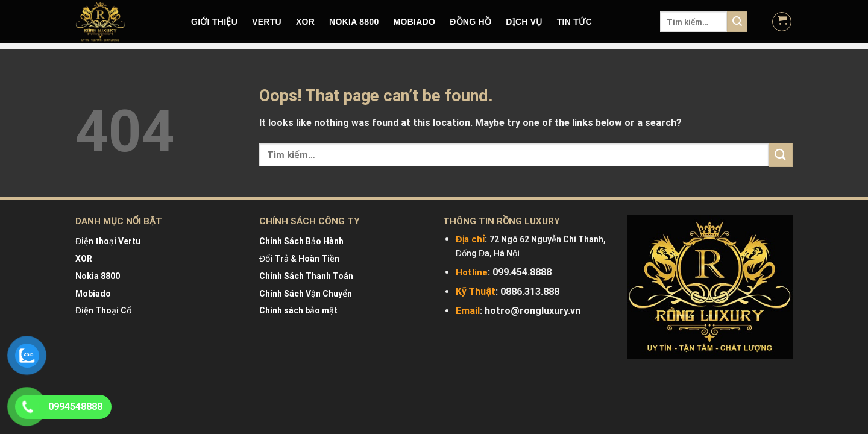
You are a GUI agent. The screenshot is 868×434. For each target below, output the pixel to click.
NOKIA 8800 (354, 22)
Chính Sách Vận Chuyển (306, 294)
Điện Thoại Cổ (103, 310)
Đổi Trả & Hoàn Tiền (299, 259)
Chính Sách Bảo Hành (301, 241)
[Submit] (737, 22)
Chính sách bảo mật (298, 310)
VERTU (267, 22)
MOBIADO (415, 22)
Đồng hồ (470, 22)
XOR (305, 22)
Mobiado (93, 294)
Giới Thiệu (214, 22)
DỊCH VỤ (524, 22)
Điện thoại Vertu (108, 241)
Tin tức (574, 22)
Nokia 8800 (98, 276)
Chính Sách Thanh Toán (306, 276)
